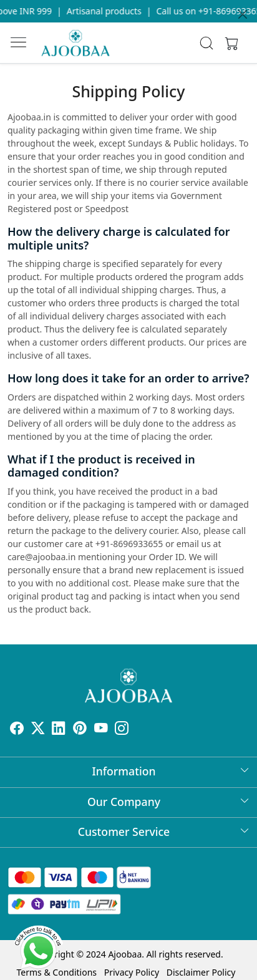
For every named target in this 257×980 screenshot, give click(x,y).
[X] (38, 730)
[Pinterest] (80, 730)
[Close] (243, 14)
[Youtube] (101, 730)
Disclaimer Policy (201, 972)
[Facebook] (17, 730)
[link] (207, 43)
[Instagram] (122, 730)
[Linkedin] (59, 730)
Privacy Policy (132, 972)
